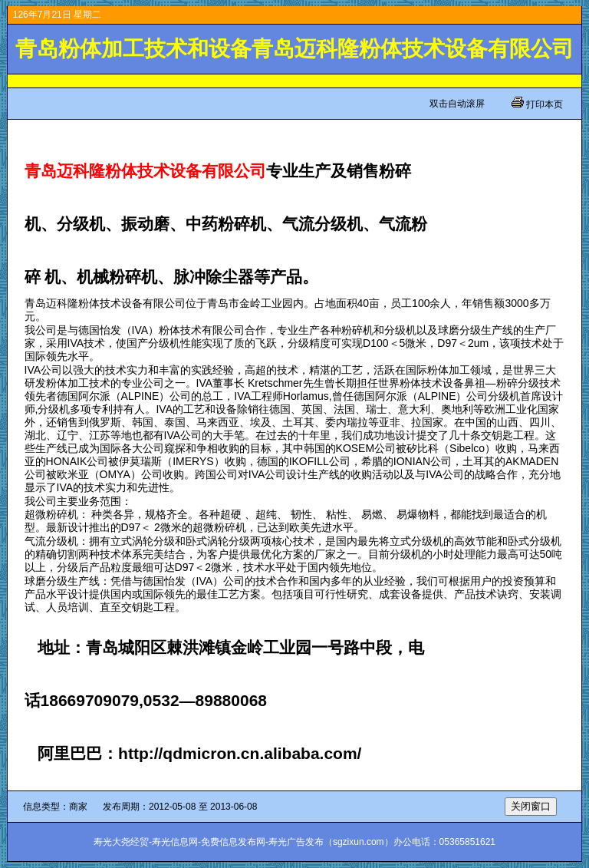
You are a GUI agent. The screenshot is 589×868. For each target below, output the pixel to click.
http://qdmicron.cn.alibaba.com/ (240, 753)
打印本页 (543, 104)
